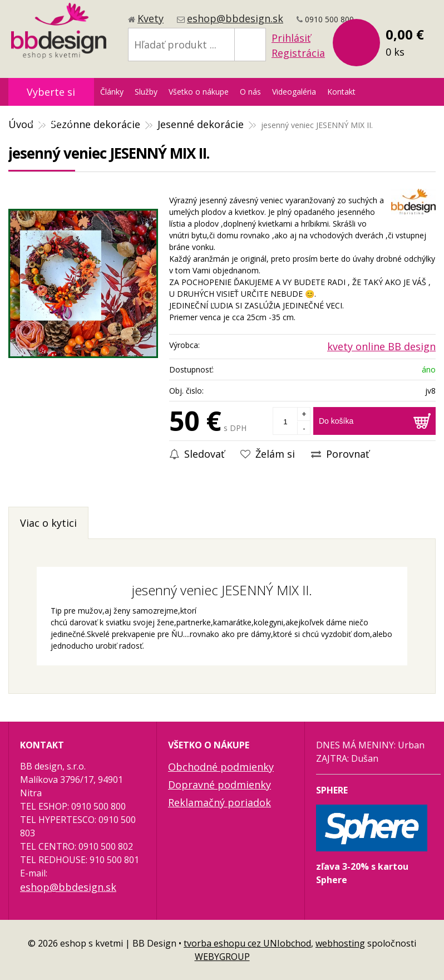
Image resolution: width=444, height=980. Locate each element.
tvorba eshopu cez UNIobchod (247, 943)
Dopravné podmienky (219, 785)
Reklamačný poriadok (219, 802)
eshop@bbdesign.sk (235, 18)
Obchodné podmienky (221, 767)
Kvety (151, 18)
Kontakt (341, 92)
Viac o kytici (48, 523)
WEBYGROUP (222, 957)
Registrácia (298, 53)
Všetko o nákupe (199, 92)
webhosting (340, 943)
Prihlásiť (291, 38)
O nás (250, 92)
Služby (146, 92)
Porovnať (340, 454)
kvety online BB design (381, 346)
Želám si (268, 454)
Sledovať (197, 454)
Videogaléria (294, 92)
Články (112, 92)
